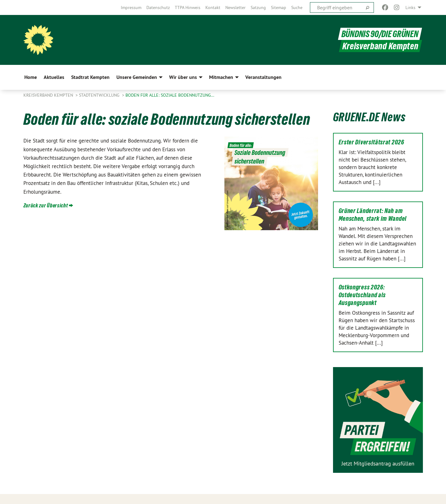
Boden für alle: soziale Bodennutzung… (170, 95)
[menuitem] (131, 7)
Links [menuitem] (410, 7)
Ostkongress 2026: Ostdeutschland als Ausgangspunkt (362, 295)
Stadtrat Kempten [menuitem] (90, 77)
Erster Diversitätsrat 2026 (371, 142)
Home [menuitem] (31, 77)
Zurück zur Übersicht (46, 205)
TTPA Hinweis (188, 7)
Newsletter (235, 7)
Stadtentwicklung (100, 95)
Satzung (258, 7)
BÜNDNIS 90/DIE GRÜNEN (380, 34)
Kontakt (213, 7)
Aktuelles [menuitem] (54, 77)
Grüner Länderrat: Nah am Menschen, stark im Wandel (373, 215)
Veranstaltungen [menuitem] (263, 77)
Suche (297, 7)
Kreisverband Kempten (49, 95)
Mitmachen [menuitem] (221, 77)
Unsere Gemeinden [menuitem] (137, 77)
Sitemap (279, 7)
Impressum (131, 7)
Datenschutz (158, 7)
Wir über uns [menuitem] (183, 77)
